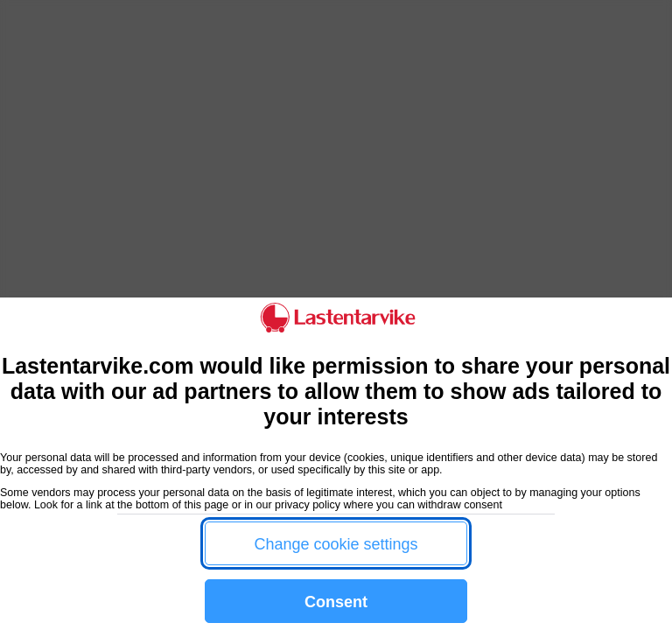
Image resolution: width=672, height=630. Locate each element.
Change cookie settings (336, 544)
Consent (336, 602)
